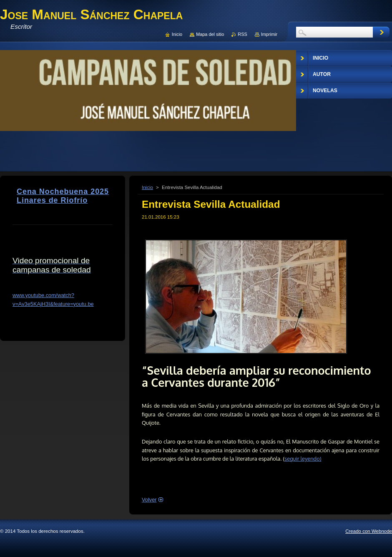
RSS (242, 34)
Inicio (147, 187)
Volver (149, 500)
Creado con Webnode (369, 531)
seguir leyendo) (303, 459)
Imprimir (269, 34)
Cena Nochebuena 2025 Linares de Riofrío (63, 196)
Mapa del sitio (210, 34)
